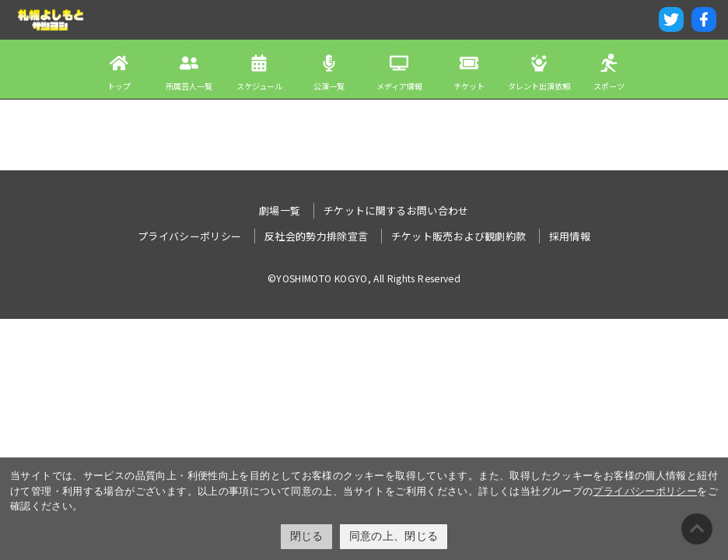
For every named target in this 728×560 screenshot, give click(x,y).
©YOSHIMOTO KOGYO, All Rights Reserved (364, 278)
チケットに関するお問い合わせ (396, 210)
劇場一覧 (280, 210)
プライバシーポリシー (645, 491)
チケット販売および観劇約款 (459, 236)
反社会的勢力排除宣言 (317, 236)
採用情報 (570, 236)
